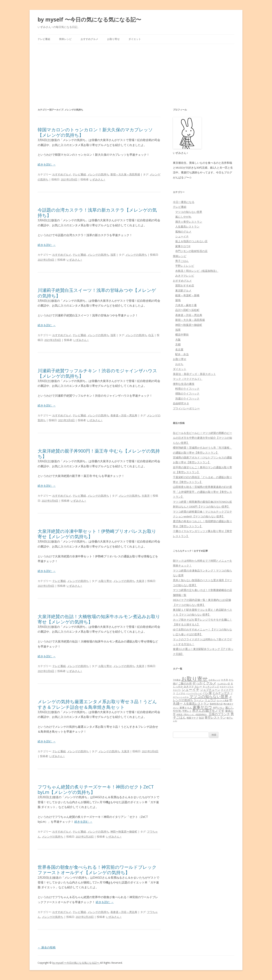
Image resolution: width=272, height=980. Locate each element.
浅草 (113, 255)
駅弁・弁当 (182, 354)
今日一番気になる (184, 202)
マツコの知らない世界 (189, 212)
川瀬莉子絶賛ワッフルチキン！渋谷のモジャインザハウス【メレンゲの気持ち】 (97, 373)
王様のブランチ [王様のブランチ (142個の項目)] (219, 714)
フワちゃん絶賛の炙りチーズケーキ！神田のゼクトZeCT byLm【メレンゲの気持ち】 (96, 789)
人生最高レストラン (187, 226)
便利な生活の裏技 (184, 384)
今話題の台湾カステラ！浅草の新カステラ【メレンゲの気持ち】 (97, 212)
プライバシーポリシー (186, 408)
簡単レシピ (65, 39)
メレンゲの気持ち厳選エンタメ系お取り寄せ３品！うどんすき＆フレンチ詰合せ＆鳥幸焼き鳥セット (97, 704)
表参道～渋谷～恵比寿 (124, 415)
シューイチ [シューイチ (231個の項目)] (190, 689)
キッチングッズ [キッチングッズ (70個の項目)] (211, 687)
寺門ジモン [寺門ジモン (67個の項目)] (219, 708)
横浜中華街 (182, 334)
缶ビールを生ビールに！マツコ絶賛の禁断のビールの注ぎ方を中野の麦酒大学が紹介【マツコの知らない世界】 (202, 438)
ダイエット (135, 39)
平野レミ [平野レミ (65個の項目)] (187, 711)
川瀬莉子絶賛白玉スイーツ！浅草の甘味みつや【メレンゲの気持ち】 (97, 293)
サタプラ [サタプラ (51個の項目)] (177, 690)
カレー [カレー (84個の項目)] (198, 686)
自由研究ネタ (181, 403)
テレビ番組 (44, 39)
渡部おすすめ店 (185, 285)
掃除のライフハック (187, 393)
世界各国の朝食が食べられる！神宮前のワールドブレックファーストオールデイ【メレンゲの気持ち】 (97, 870)
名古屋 (179, 349)
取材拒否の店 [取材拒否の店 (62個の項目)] (216, 704)
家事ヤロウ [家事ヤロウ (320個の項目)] (202, 707)
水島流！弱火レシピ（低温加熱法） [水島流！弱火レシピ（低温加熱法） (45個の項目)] (192, 714)
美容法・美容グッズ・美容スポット (194, 374)
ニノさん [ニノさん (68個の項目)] (181, 693)
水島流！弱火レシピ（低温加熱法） (197, 271)
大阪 (178, 340)
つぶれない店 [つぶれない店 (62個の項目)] (223, 684)
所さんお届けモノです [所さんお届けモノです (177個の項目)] (208, 711)
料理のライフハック (187, 389)
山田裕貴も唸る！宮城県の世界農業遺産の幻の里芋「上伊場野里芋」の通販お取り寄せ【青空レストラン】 (202, 492)
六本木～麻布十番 (186, 305)
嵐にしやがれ (183, 217)
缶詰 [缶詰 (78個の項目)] (201, 718)
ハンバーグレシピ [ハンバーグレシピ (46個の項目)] (194, 693)
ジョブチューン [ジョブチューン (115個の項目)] (210, 690)
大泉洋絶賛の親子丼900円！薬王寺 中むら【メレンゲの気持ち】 (99, 453)
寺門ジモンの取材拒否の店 (191, 251)
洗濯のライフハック (187, 398)
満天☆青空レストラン (189, 222)
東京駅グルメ (183, 290)
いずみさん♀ (97, 179)
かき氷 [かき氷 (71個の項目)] (225, 680)
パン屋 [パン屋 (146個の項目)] (207, 693)
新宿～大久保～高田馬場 (125, 174)
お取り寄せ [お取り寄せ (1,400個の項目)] (195, 679)
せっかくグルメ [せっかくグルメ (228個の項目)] (204, 683)
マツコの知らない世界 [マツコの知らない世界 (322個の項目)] (209, 696)
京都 (178, 344)
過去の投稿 (47, 947)
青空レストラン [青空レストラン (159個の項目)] (215, 717)
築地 (178, 300)
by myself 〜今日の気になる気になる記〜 (89, 19)
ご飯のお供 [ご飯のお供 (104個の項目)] (185, 683)
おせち (179, 364)
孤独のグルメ (183, 231)
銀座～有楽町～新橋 (187, 295)
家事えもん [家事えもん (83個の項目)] (186, 708)
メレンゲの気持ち (98, 174)
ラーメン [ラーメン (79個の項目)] (199, 700)
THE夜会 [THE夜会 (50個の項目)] (177, 680)
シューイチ (182, 236)
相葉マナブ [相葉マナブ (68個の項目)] (192, 718)
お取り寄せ (113, 39)
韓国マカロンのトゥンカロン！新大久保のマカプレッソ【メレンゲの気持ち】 (95, 132)
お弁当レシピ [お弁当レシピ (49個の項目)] (214, 680)
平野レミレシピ (185, 266)
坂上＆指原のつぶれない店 (191, 241)
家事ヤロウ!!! (183, 246)
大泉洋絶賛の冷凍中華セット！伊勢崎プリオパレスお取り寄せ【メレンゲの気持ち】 (97, 534)
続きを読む (47, 164)
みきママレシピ (185, 276)
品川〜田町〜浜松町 (187, 310)
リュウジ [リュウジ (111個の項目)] (210, 700)
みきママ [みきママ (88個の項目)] (189, 686)
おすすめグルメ (89, 39)
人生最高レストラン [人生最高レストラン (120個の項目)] (196, 704)
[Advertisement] (136, 71)
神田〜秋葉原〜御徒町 (124, 831)
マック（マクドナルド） (188, 379)
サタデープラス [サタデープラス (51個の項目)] (227, 687)
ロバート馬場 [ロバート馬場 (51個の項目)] (223, 700)
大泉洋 (146, 496)
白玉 (151, 335)
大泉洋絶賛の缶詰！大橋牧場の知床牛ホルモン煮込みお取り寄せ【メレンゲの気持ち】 (99, 619)
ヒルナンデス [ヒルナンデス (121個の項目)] (221, 693)
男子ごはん (182, 261)
